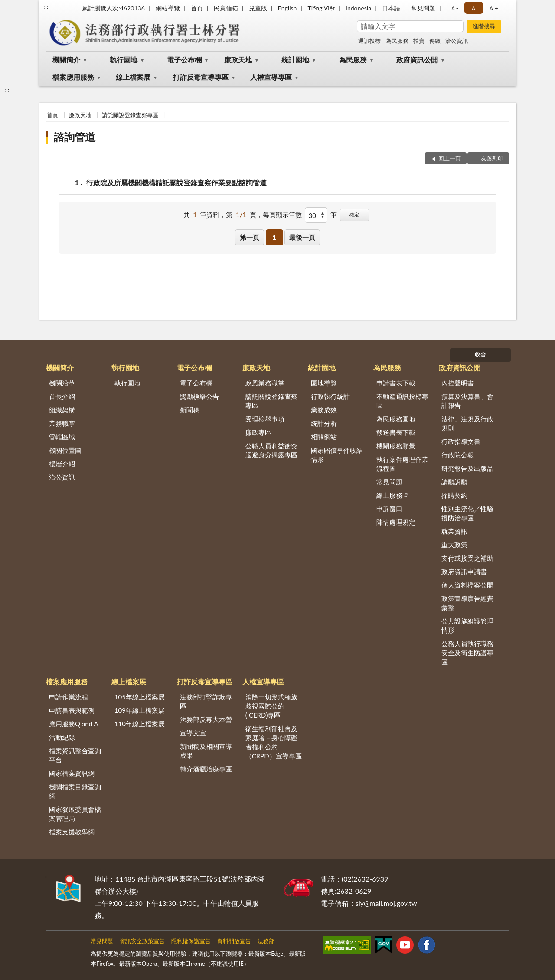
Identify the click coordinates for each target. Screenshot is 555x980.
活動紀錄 (62, 737)
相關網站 (324, 437)
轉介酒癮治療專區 (206, 769)
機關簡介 (66, 60)
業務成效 (324, 410)
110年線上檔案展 (140, 724)
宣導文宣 (193, 733)
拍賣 (419, 41)
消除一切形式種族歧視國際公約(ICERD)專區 (271, 706)
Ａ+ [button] (493, 8)
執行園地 (124, 60)
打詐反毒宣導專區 (201, 77)
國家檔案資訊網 (72, 773)
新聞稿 (190, 410)
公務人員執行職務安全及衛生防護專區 (467, 653)
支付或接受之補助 (467, 558)
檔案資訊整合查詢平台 (75, 755)
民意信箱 (226, 8)
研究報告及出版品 (467, 468)
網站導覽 (168, 8)
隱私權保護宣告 (191, 941)
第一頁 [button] (250, 237)
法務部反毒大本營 (206, 719)
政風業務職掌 (265, 383)
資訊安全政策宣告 (142, 941)
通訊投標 (369, 41)
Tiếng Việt (321, 8)
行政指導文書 (461, 441)
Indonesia (358, 8)
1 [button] (274, 237)
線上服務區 (393, 495)
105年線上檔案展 (140, 697)
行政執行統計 (330, 396)
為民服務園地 (396, 419)
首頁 (197, 8)
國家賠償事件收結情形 (337, 455)
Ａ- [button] (454, 8)
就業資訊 (454, 531)
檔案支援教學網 (72, 832)
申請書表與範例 (72, 710)
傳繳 (435, 41)
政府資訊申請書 (464, 572)
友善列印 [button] (492, 158)
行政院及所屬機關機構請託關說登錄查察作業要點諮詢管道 (176, 182)
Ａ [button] (473, 8)
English (287, 8)
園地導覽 (324, 383)
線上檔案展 (133, 77)
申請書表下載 (396, 383)
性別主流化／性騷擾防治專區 (467, 513)
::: (46, 7)
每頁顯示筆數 (282, 215)
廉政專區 (258, 432)
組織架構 (62, 410)
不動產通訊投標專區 (402, 401)
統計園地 (295, 60)
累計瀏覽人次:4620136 (113, 8)
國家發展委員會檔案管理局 (75, 814)
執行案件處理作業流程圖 (402, 464)
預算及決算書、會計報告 (467, 401)
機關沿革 (62, 383)
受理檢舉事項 (265, 419)
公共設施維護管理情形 (467, 626)
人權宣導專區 (271, 77)
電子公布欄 (184, 60)
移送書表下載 (396, 432)
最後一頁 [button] (302, 237)
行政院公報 (458, 455)
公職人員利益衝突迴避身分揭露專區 (271, 450)
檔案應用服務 (73, 77)
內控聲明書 (458, 383)
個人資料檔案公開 (467, 585)
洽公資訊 (457, 41)
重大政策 (454, 545)
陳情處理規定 (396, 522)
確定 (354, 214)
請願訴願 (454, 482)
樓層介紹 (62, 464)
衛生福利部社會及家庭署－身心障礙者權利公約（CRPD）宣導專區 (274, 742)
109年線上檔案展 (140, 710)
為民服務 (397, 41)
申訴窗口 (389, 509)
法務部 (266, 941)
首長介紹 (62, 396)
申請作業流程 (69, 697)
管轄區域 (62, 437)
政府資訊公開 (417, 60)
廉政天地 (238, 60)
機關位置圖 (65, 450)
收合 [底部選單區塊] (480, 354)
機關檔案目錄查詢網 (75, 791)
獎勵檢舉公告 (199, 396)
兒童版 (258, 8)
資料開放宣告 (234, 941)
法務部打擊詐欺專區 (206, 701)
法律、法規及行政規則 (467, 423)
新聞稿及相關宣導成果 (206, 751)
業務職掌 (62, 423)
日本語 (391, 8)
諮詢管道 (75, 137)
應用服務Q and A (74, 724)
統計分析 (324, 423)
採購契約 (454, 495)
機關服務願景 (396, 446)
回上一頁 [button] (450, 158)
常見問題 (423, 8)
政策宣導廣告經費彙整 (467, 603)
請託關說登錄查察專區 (130, 115)
